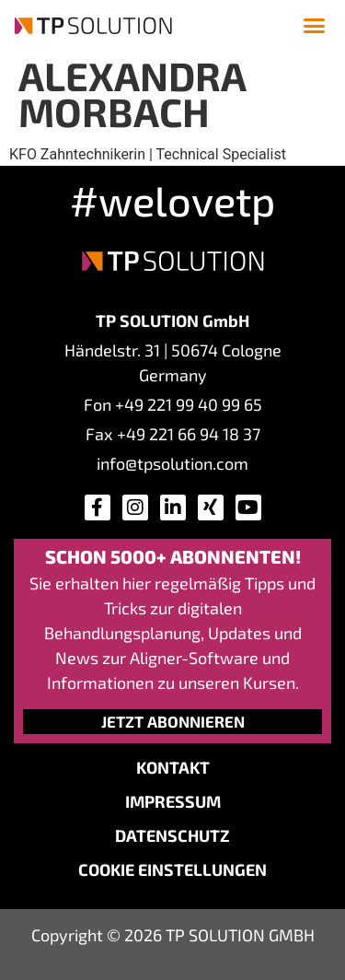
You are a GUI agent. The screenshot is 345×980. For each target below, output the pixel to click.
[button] (315, 26)
